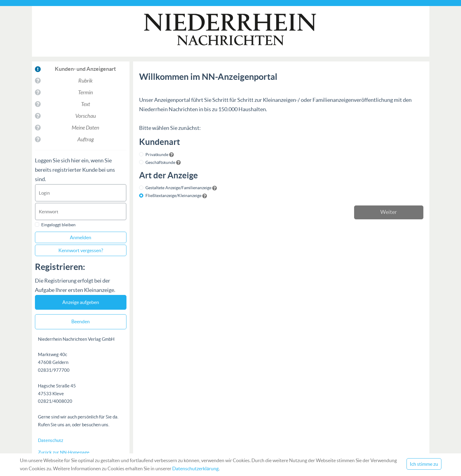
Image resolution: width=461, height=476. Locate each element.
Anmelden (81, 237)
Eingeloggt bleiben (58, 225)
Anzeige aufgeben (81, 302)
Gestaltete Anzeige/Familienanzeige (178, 188)
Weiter (389, 212)
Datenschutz (51, 440)
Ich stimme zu (424, 464)
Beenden (81, 321)
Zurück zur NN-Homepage (64, 452)
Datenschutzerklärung (195, 468)
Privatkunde (157, 155)
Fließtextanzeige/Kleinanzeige (173, 196)
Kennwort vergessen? (81, 250)
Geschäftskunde (160, 162)
